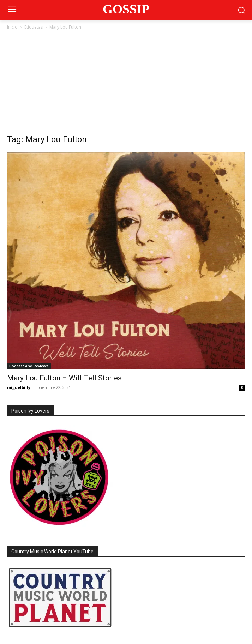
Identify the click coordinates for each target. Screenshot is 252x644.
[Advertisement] (126, 84)
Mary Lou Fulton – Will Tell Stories (64, 378)
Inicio (12, 27)
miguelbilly (19, 387)
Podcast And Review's (29, 366)
